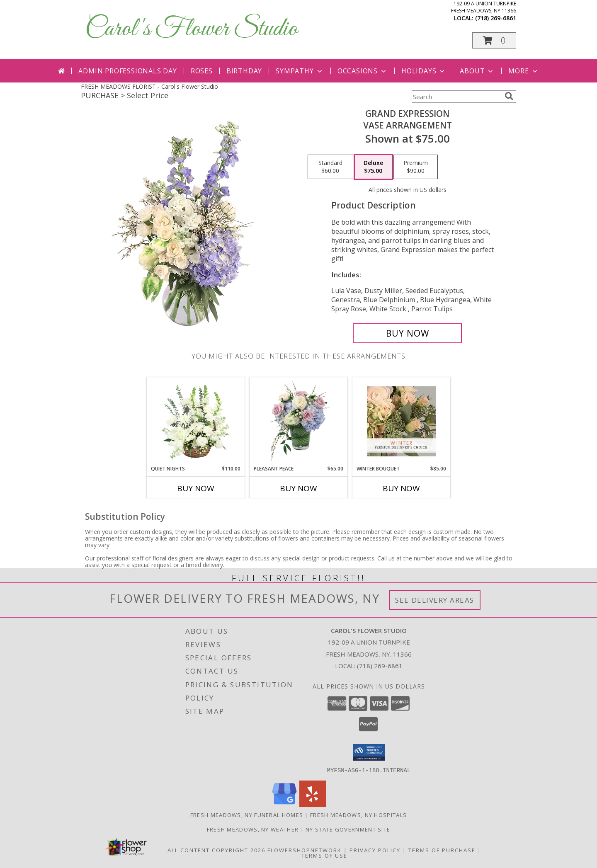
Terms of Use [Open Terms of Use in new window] (324, 855)
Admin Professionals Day (127, 71)
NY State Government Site (348, 829)
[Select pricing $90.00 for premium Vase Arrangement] (416, 167)
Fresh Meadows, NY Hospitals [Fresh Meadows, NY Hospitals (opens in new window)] (358, 815)
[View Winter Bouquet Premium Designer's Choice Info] (402, 421)
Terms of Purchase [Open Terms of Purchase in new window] (442, 850)
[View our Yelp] (313, 804)
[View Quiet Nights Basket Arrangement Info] (196, 421)
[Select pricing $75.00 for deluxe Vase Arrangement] (373, 167)
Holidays (424, 71)
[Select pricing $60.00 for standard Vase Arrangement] (330, 167)
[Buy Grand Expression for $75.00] (407, 333)
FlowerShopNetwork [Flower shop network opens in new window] (305, 850)
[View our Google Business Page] (284, 804)
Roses (202, 71)
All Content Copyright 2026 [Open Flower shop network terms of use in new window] (216, 850)
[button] (494, 40)
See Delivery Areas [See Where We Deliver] (435, 600)
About (477, 71)
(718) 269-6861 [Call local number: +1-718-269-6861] (496, 18)
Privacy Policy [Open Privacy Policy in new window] (375, 850)
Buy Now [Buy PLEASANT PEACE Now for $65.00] (298, 488)
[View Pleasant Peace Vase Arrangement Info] (299, 421)
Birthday (244, 71)
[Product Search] (456, 97)
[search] (509, 96)
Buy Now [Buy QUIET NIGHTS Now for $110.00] (196, 488)
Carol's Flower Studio (191, 29)
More (523, 71)
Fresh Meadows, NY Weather (253, 829)
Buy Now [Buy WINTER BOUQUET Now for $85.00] (401, 488)
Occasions (363, 71)
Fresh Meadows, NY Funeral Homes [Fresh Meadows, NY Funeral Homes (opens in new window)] (247, 815)
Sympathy (300, 71)
